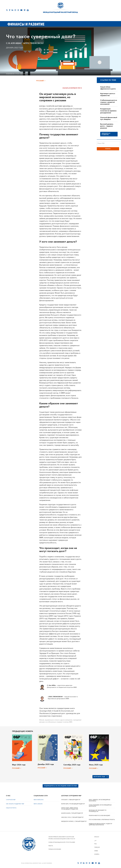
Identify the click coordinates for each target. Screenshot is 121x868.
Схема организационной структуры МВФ (62, 842)
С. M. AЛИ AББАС (14, 43)
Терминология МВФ (55, 849)
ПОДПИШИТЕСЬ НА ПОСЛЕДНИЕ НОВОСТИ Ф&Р (60, 785)
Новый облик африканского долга (108, 88)
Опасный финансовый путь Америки (109, 118)
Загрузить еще (101, 777)
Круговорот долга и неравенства (108, 95)
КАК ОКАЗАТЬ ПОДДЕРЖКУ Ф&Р (15, 804)
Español (97, 854)
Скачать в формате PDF (72, 88)
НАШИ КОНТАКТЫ (11, 808)
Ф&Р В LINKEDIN (38, 804)
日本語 (96, 850)
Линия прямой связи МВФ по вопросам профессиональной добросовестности (62, 837)
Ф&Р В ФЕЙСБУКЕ (39, 799)
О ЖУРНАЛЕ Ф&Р (11, 799)
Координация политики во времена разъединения (108, 111)
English (97, 836)
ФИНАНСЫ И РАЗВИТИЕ (106, 134)
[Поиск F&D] (108, 143)
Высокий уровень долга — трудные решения (107, 126)
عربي (95, 840)
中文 (95, 843)
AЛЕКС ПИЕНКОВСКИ (33, 43)
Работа (51, 845)
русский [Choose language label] (41, 81)
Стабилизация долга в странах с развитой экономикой (109, 102)
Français (97, 847)
